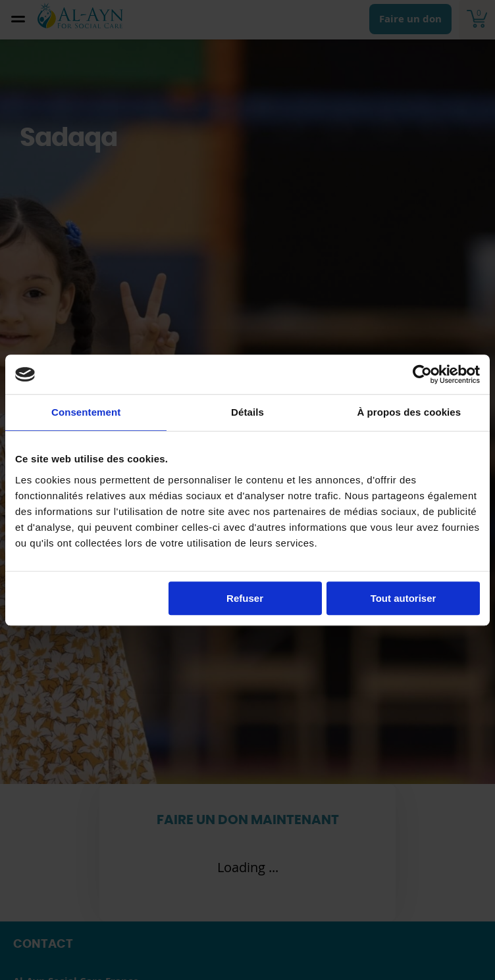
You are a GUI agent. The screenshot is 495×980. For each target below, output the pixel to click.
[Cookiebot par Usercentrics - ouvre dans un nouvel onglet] (422, 374)
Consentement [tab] (86, 412)
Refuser (245, 598)
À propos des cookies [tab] (409, 412)
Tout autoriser (404, 598)
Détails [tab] (247, 412)
